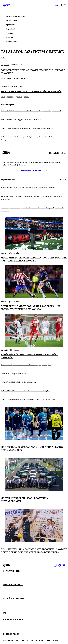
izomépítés (24, 79)
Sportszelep (12, 634)
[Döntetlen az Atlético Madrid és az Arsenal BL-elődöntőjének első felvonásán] (34, 298)
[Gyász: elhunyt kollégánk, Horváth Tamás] (34, 374)
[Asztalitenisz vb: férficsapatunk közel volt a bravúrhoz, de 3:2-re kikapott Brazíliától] (34, 111)
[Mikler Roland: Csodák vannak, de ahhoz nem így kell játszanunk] (34, 440)
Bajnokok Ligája (7, 253)
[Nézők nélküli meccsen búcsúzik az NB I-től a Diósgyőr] (34, 346)
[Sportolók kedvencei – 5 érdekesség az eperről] (34, 91)
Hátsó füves (10, 37)
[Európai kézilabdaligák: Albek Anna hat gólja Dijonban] (34, 382)
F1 (5, 613)
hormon (9, 79)
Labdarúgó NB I (6, 350)
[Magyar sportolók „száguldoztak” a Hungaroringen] (34, 491)
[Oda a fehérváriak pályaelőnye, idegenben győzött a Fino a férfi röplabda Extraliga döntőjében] (34, 542)
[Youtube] (64, 565)
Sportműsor (10, 25)
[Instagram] (55, 565)
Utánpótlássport (12, 41)
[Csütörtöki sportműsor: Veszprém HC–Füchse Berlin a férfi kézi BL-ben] (34, 128)
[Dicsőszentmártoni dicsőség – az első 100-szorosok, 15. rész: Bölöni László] (34, 400)
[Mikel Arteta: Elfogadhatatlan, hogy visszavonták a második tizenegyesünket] (34, 249)
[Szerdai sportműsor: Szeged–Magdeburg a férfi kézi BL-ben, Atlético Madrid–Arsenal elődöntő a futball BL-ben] (34, 198)
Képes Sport (11, 29)
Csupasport (10, 33)
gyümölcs (19, 97)
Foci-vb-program (12, 20)
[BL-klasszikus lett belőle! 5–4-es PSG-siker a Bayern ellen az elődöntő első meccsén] (34, 188)
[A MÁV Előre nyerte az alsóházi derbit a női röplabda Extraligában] (34, 391)
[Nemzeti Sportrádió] (57, 5)
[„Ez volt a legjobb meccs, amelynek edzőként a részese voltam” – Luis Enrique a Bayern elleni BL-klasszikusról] (34, 209)
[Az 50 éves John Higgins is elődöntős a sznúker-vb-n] (34, 120)
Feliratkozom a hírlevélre (34, 170)
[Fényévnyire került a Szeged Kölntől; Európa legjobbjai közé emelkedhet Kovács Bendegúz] (34, 139)
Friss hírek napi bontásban (15, 16)
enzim (3, 79)
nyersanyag (10, 97)
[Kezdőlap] (6, 5)
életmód (16, 79)
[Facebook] (60, 565)
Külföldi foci (13, 584)
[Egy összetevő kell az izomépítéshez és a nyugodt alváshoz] (34, 72)
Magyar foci (12, 571)
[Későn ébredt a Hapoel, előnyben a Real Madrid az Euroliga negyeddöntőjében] (34, 365)
